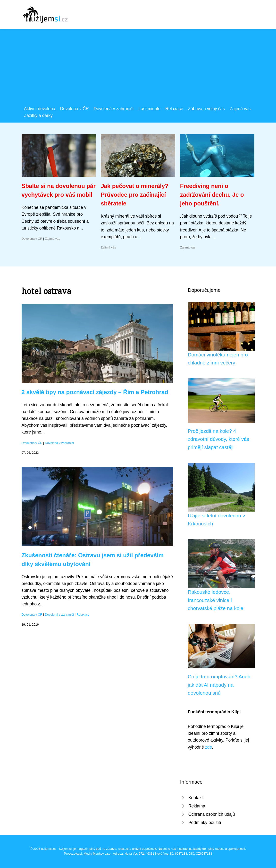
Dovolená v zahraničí (114, 109)
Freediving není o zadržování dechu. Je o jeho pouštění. (212, 195)
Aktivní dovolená (40, 109)
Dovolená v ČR (75, 109)
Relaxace (174, 109)
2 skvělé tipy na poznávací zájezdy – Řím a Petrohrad (95, 392)
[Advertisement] (138, 69)
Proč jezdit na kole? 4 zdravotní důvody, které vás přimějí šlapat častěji (219, 439)
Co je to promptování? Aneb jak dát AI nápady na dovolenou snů (219, 685)
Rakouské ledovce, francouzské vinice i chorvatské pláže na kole (216, 600)
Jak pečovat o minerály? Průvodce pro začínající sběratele (135, 195)
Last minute (149, 109)
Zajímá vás (240, 109)
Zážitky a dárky (38, 115)
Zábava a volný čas (207, 109)
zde (209, 747)
